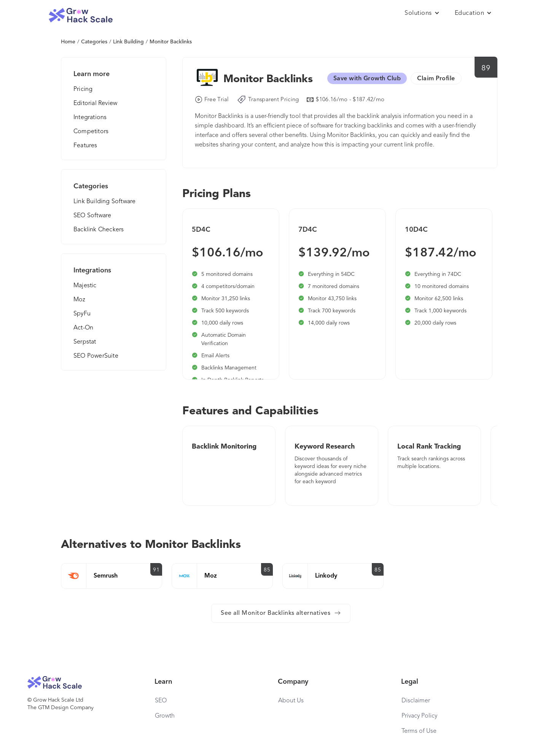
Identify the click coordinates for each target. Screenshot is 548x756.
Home (68, 42)
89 (486, 68)
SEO (161, 701)
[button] (422, 13)
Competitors (91, 132)
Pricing (83, 89)
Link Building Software (104, 202)
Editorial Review (95, 103)
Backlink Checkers (99, 230)
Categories (94, 42)
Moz (80, 300)
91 (156, 570)
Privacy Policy (419, 716)
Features (85, 146)
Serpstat (85, 342)
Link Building (128, 42)
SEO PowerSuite (96, 356)
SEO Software (92, 216)
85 (267, 570)
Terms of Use (419, 731)
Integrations (90, 118)
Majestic (85, 286)
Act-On (83, 328)
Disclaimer (416, 701)
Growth (165, 716)
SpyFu (82, 314)
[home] (81, 15)
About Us (291, 701)
